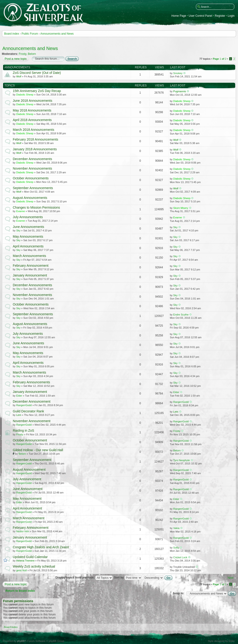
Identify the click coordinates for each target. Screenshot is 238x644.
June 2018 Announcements (33, 101)
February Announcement (31, 266)
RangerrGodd (24, 405)
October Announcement (30, 440)
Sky (18, 230)
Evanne (21, 211)
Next (230, 578)
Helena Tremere (25, 561)
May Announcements (28, 237)
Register (220, 16)
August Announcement (29, 470)
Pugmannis (180, 91)
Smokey (178, 73)
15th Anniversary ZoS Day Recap (37, 91)
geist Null (21, 570)
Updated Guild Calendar (30, 557)
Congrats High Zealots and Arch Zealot (41, 547)
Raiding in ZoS (23, 430)
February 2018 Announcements (35, 139)
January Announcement (30, 275)
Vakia (176, 528)
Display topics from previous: (84, 578)
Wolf (19, 76)
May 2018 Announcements (32, 110)
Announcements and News (57, 34)
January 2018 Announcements (35, 149)
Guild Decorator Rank (28, 411)
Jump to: (178, 593)
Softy (176, 548)
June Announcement (28, 489)
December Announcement (32, 401)
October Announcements (31, 178)
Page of (220, 59)
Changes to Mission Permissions (36, 207)
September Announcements (33, 188)
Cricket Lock (180, 557)
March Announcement (29, 518)
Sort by (128, 578)
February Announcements (31, 382)
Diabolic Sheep (25, 95)
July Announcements (28, 217)
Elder (19, 396)
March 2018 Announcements (33, 130)
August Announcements (30, 198)
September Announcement (32, 460)
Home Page (179, 16)
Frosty (23, 54)
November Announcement (32, 421)
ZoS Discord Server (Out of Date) (37, 73)
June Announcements (28, 227)
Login (231, 16)
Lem (19, 415)
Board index (12, 34)
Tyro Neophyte (182, 460)
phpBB (21, 641)
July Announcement (27, 479)
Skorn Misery (181, 208)
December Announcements (32, 159)
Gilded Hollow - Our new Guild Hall (38, 450)
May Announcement (27, 499)
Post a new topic (15, 59)
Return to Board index (20, 591)
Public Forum (30, 34)
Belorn (32, 54)
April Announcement (27, 508)
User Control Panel (200, 16)
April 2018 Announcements (32, 120)
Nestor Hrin (23, 531)
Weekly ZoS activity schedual (34, 566)
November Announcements (32, 168)
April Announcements (28, 246)
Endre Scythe (181, 315)
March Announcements (29, 256)
